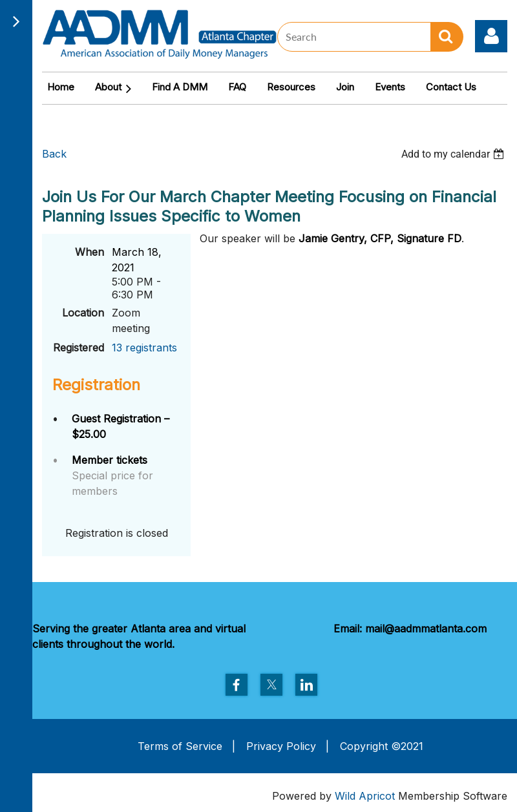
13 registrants (144, 348)
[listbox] (454, 154)
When (90, 252)
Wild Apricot (365, 796)
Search (447, 37)
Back (54, 154)
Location (83, 313)
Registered (79, 348)
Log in (491, 36)
